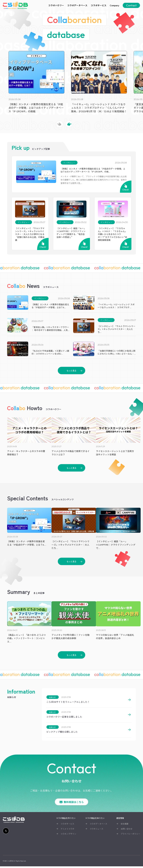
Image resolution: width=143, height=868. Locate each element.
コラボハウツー (56, 5)
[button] (69, 124)
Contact (131, 5)
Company (114, 5)
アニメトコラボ (67, 830)
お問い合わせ (127, 830)
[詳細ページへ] (129, 702)
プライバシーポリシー (130, 835)
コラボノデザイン (68, 835)
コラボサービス (99, 5)
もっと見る (71, 371)
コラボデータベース (77, 5)
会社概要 (125, 825)
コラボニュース (96, 830)
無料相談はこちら (74, 804)
